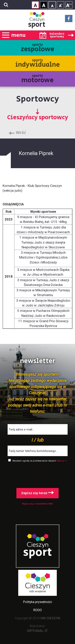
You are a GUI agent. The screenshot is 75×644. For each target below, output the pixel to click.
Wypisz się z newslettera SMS (37, 504)
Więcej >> (62, 461)
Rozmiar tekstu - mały (52, 5)
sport (37, 25)
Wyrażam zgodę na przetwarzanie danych (34, 461)
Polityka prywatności (37, 602)
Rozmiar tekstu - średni (60, 5)
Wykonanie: (37, 628)
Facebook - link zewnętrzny (69, 20)
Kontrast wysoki (44, 5)
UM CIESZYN (50, 618)
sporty (37, 48)
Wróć (21, 133)
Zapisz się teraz (37, 493)
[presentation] (38, 474)
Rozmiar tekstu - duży (69, 5)
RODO (37, 610)
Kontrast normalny (35, 5)
